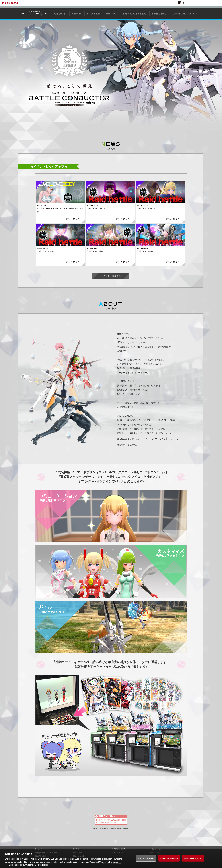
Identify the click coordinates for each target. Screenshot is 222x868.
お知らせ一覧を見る (111, 276)
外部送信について (156, 849)
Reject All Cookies (169, 859)
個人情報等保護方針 (120, 849)
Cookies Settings (146, 859)
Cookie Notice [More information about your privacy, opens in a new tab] (42, 865)
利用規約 (78, 849)
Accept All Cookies (193, 859)
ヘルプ (39, 849)
